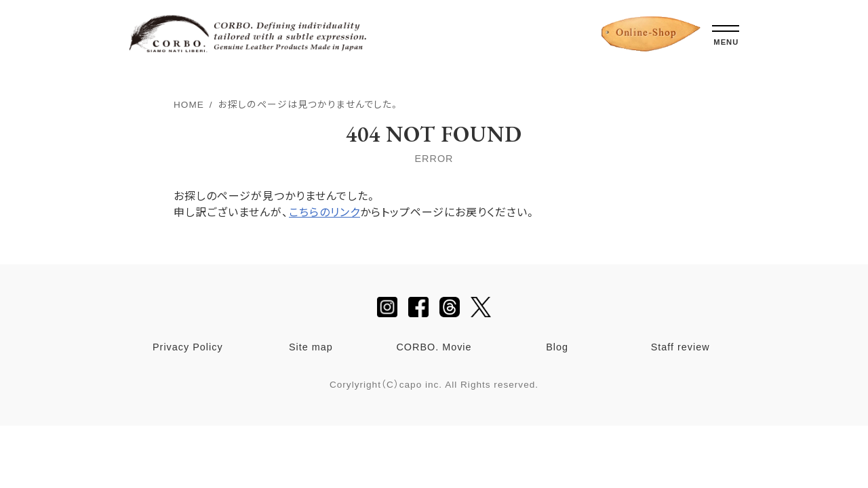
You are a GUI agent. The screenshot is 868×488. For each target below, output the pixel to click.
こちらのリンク (324, 212)
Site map (311, 347)
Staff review (680, 347)
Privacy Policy (188, 347)
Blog (557, 347)
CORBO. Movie (434, 347)
